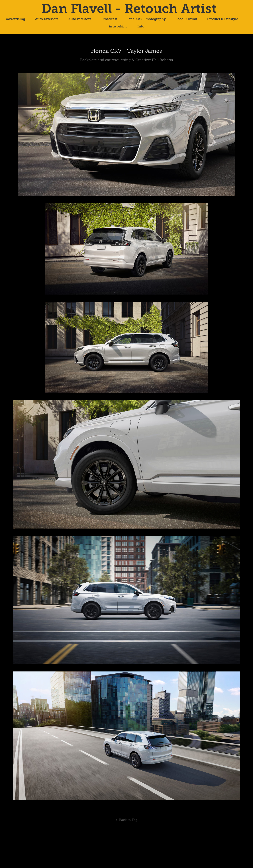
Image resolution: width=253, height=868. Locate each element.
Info (141, 26)
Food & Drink (186, 19)
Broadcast (109, 19)
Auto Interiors (80, 19)
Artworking (118, 26)
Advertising (15, 19)
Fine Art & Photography (146, 19)
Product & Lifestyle (223, 19)
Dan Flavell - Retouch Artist (129, 9)
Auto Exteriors (47, 19)
